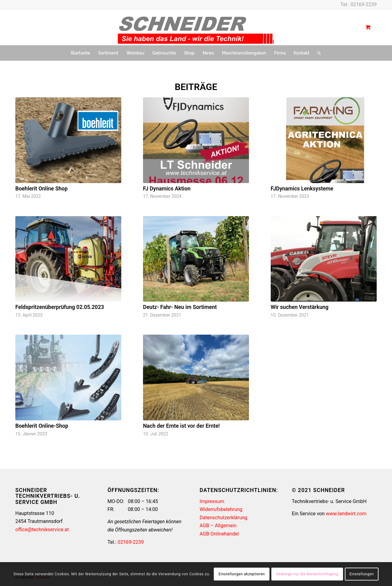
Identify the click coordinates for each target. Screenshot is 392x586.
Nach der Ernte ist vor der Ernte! (181, 426)
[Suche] (317, 53)
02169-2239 (364, 4)
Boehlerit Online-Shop (42, 426)
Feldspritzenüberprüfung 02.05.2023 (60, 307)
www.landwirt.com (346, 514)
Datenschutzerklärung (224, 518)
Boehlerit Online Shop (41, 189)
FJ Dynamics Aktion (167, 189)
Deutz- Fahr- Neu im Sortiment (180, 307)
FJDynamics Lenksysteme (302, 189)
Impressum (212, 501)
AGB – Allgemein (218, 526)
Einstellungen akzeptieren (241, 574)
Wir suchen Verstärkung (300, 307)
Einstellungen (362, 574)
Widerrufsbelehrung (221, 509)
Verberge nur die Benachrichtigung (307, 574)
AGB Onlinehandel (219, 534)
